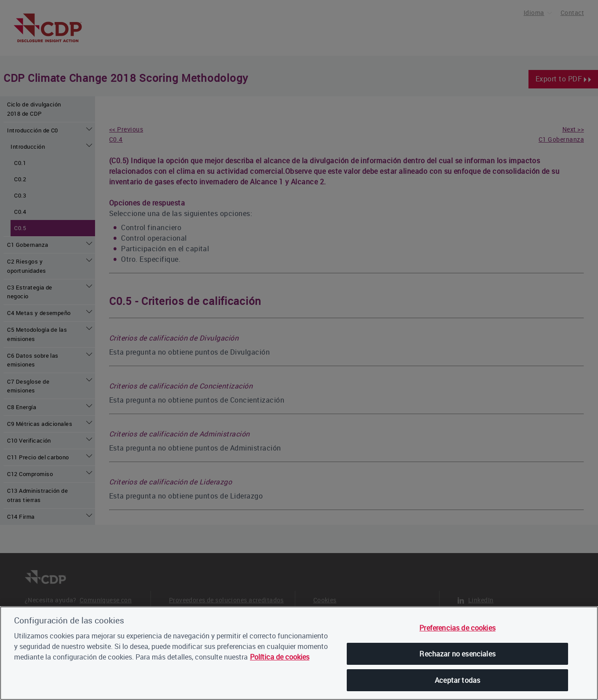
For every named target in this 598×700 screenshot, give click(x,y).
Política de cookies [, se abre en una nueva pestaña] (280, 657)
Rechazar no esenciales (457, 654)
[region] (299, 653)
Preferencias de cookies (457, 628)
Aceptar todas (457, 680)
